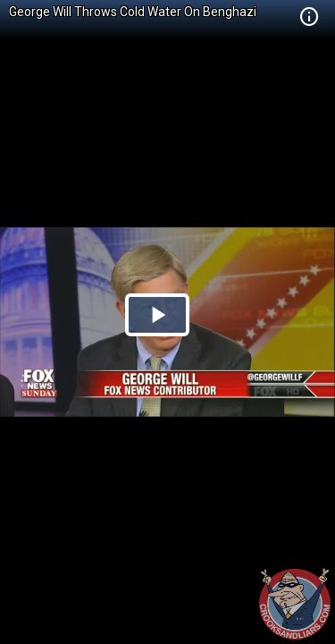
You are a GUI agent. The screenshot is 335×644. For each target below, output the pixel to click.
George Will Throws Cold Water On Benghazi (133, 12)
